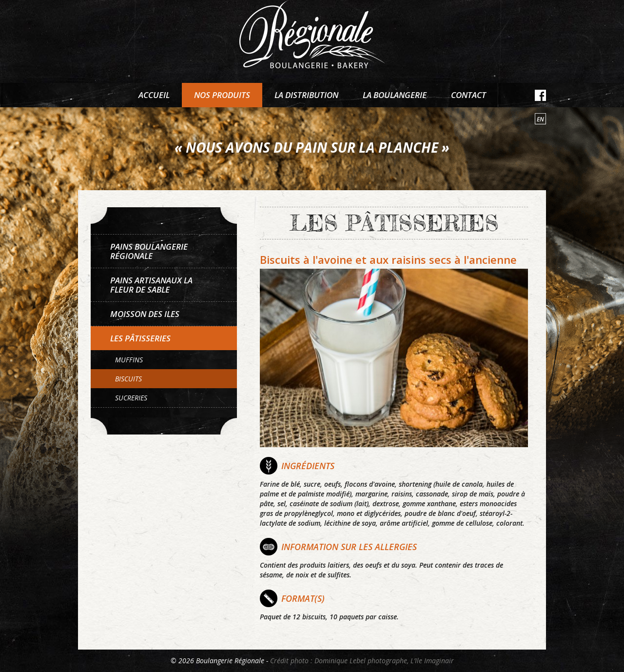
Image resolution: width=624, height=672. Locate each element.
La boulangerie (395, 95)
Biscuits (128, 379)
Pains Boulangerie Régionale (149, 251)
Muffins (129, 360)
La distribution (306, 95)
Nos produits (222, 95)
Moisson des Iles (145, 314)
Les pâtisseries (140, 338)
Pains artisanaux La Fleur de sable (151, 285)
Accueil (154, 95)
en (540, 119)
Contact (468, 95)
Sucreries (131, 398)
